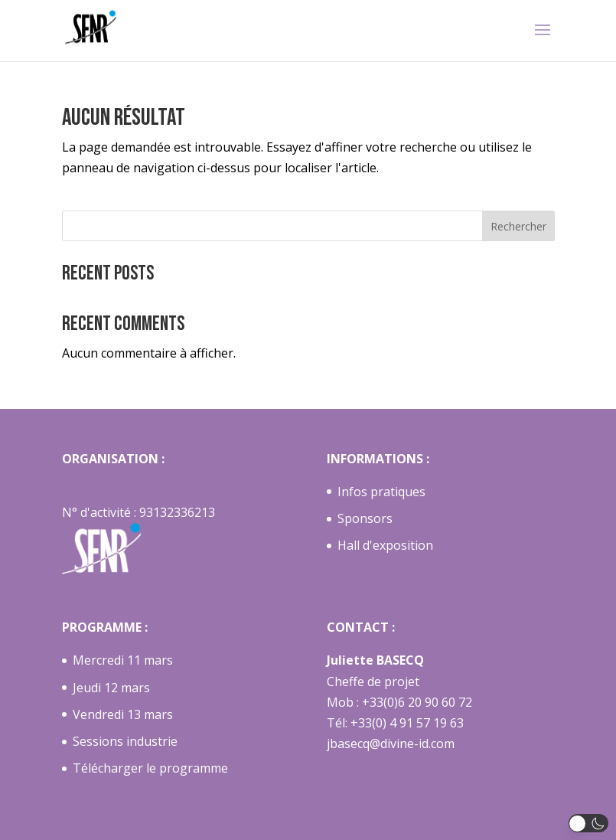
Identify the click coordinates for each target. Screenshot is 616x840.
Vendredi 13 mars (123, 714)
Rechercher (518, 226)
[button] (589, 823)
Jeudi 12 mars (111, 688)
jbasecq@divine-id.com (391, 744)
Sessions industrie (125, 741)
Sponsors (365, 518)
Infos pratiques (381, 492)
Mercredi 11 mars (123, 660)
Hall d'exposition (385, 545)
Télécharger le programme (150, 768)
